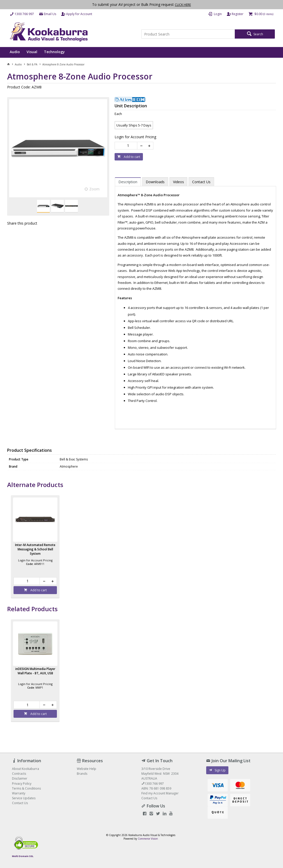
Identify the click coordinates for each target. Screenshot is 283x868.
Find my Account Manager (160, 793)
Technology (54, 52)
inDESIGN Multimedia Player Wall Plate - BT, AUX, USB (35, 671)
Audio (15, 52)
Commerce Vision (148, 839)
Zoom (94, 189)
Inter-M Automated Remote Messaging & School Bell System (35, 549)
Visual (32, 52)
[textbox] (188, 34)
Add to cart (132, 157)
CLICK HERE (183, 5)
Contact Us (149, 798)
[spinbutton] (127, 146)
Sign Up (220, 770)
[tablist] (195, 301)
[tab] (128, 182)
